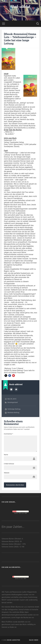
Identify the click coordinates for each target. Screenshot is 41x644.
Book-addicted (20, 7)
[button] (6, 376)
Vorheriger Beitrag (14, 409)
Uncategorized (13, 402)
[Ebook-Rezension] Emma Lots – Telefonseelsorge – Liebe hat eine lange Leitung (20, 39)
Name (6, 455)
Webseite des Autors (16, 389)
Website (7, 473)
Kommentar (8, 434)
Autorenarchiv (11, 389)
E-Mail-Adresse (9, 464)
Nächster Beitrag (13, 413)
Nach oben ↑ (34, 640)
